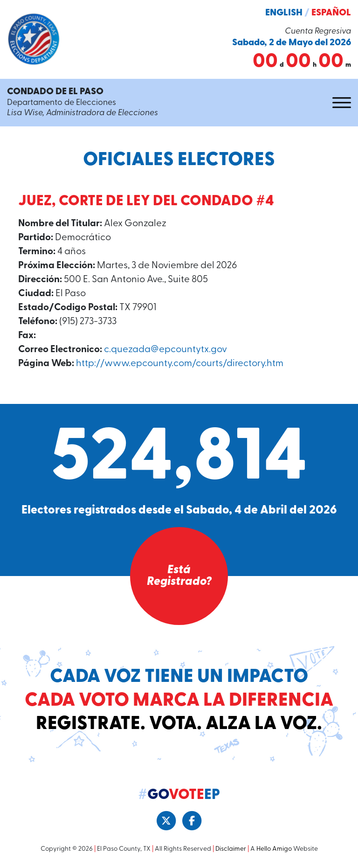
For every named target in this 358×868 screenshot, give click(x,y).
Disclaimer (231, 849)
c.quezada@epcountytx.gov (165, 350)
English (284, 13)
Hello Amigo (274, 849)
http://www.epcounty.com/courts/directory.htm (180, 364)
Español (331, 13)
